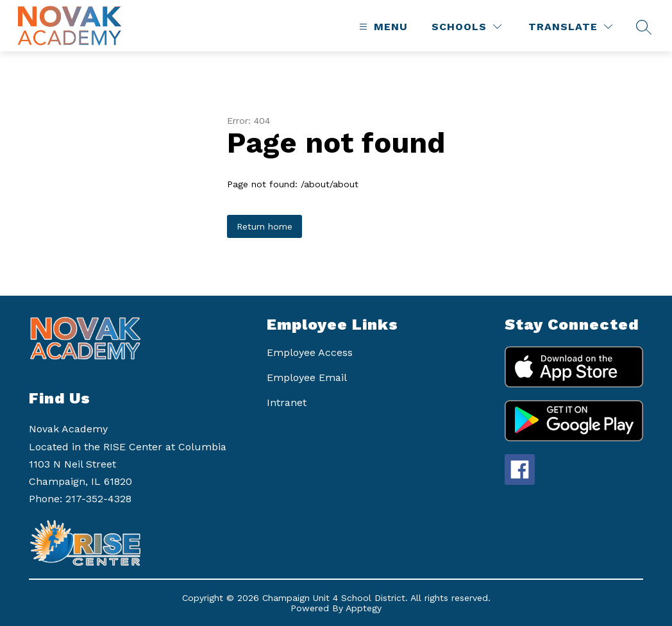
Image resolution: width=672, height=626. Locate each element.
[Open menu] (382, 27)
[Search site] (644, 27)
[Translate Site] (570, 27)
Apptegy (364, 608)
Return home (265, 226)
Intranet (287, 402)
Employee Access (310, 352)
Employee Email (307, 377)
